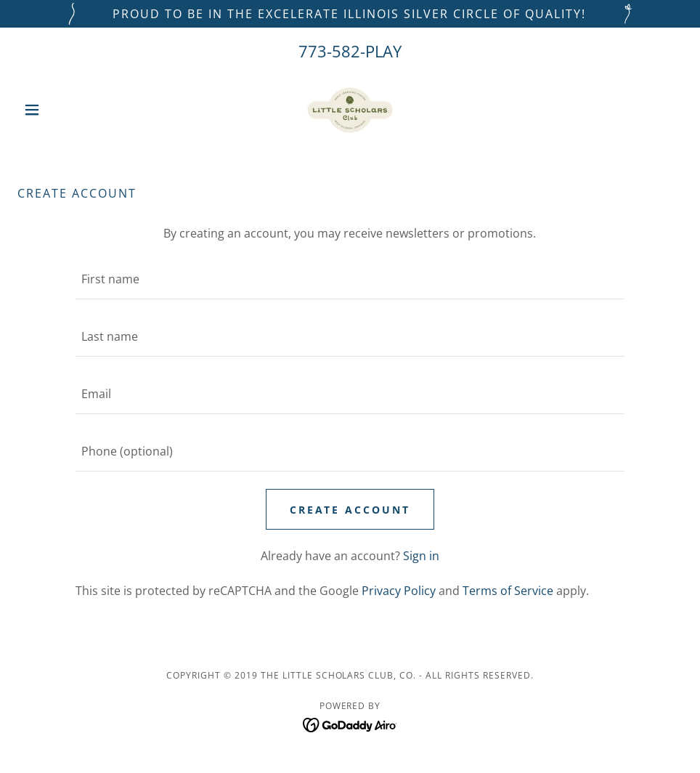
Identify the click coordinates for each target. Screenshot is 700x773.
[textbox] (350, 279)
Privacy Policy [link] (399, 591)
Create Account (350, 510)
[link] (350, 110)
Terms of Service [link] (508, 591)
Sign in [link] (421, 556)
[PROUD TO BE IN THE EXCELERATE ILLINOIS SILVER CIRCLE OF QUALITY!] (350, 14)
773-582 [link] (329, 51)
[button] (67, 110)
